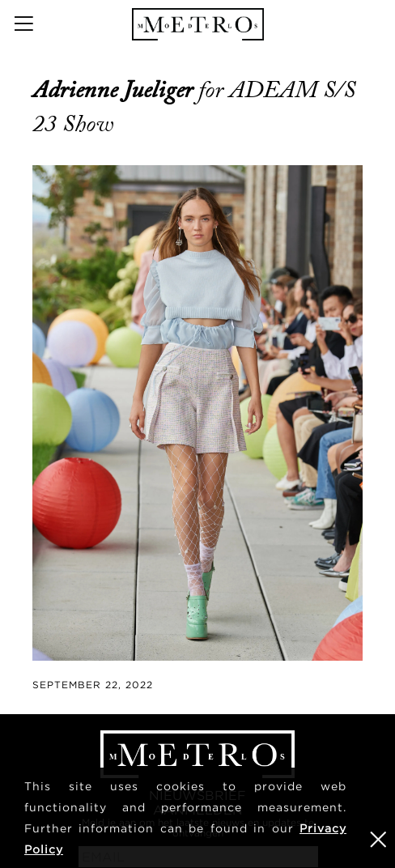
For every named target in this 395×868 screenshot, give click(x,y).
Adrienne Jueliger (115, 90)
